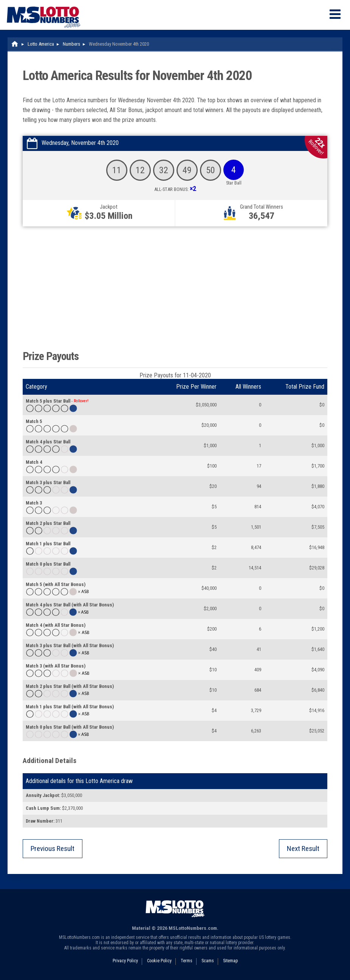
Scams (208, 961)
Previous (53, 848)
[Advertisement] (175, 286)
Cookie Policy (159, 961)
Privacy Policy (125, 961)
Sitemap (230, 961)
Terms (187, 961)
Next (303, 848)
